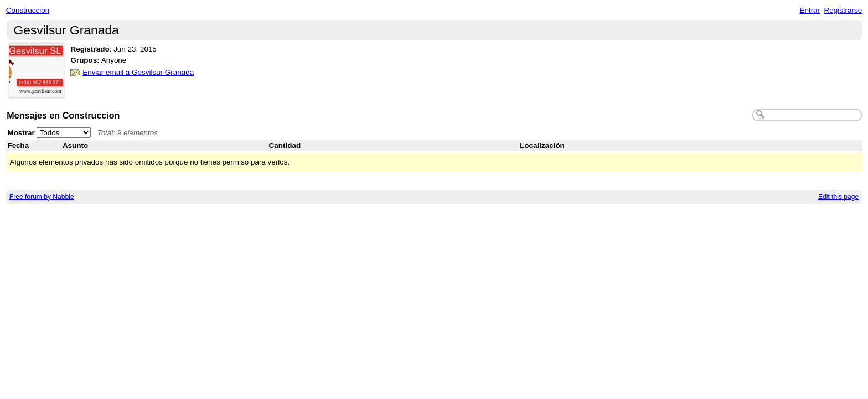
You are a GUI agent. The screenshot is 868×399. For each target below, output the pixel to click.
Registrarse (843, 10)
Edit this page (838, 197)
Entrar (810, 10)
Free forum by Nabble (42, 197)
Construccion (28, 10)
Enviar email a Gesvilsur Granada (138, 72)
